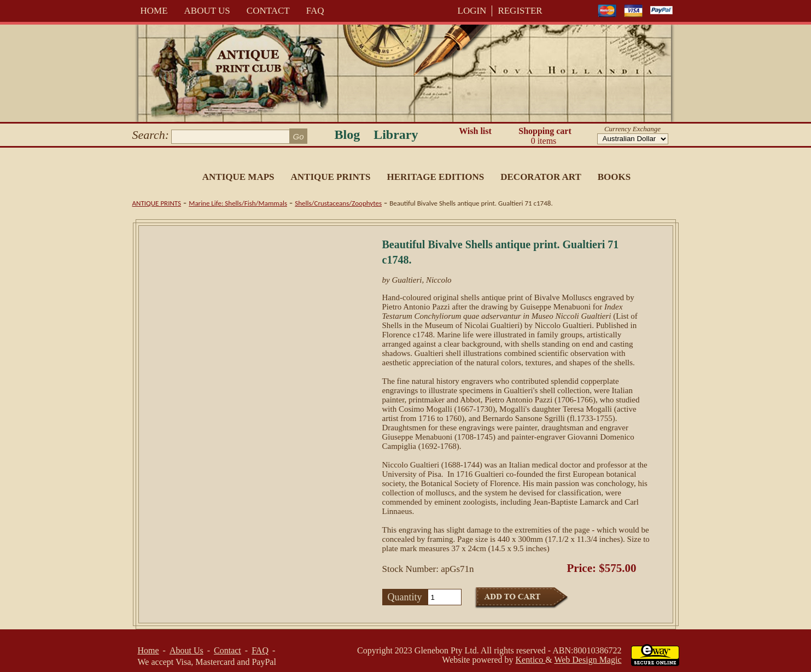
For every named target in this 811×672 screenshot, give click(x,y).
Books (614, 177)
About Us (207, 11)
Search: (151, 135)
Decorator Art (541, 177)
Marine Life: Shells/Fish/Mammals (238, 203)
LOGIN (472, 11)
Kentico (531, 660)
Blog (348, 135)
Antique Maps (238, 177)
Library (396, 135)
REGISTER (520, 11)
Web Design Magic (588, 660)
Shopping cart (545, 136)
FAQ (315, 11)
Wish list (475, 131)
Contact (268, 11)
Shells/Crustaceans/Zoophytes (338, 203)
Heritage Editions (435, 177)
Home (154, 11)
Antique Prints (331, 177)
